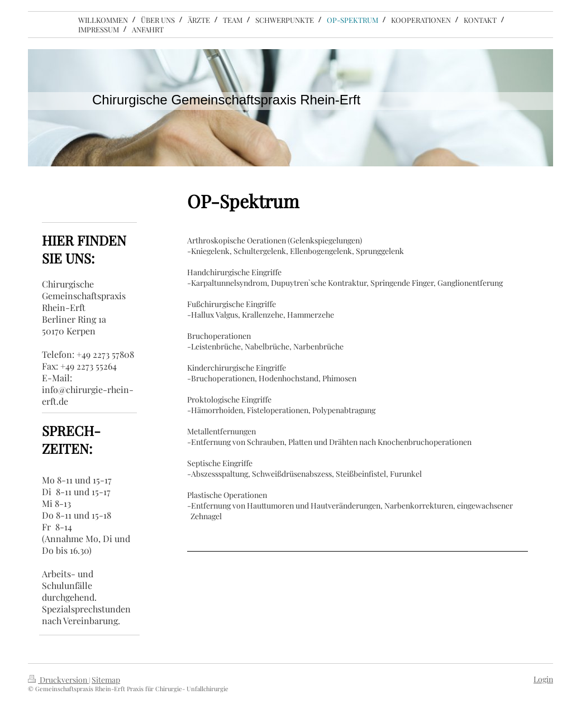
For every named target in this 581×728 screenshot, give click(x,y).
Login (543, 679)
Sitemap (106, 680)
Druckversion (58, 680)
